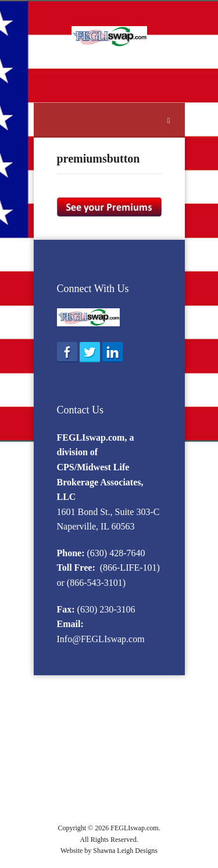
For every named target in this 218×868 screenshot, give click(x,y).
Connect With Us (93, 289)
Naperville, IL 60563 (96, 526)
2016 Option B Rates (106, 719)
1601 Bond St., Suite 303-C (108, 512)
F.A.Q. (128, 771)
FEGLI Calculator (100, 784)
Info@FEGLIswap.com (101, 639)
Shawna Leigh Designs (125, 851)
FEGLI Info (123, 693)
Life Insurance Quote (119, 797)
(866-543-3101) (96, 583)
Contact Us (81, 410)
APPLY (109, 810)
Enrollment (91, 732)
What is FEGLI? (86, 706)
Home (85, 693)
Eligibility (137, 706)
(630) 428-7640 (116, 553)
